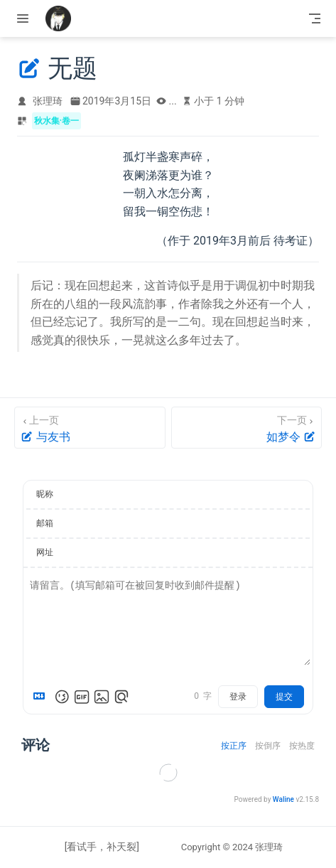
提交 (284, 697)
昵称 (45, 494)
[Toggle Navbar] (315, 18)
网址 (45, 552)
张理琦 (48, 101)
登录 (238, 697)
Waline (283, 799)
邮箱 (45, 523)
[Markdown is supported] (42, 697)
